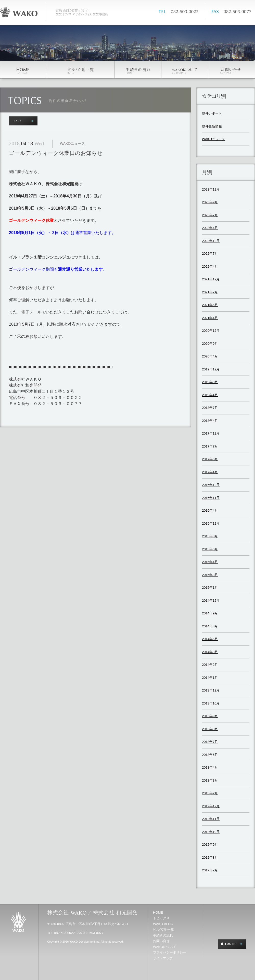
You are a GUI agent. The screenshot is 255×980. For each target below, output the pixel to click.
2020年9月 (210, 344)
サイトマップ (163, 958)
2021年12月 (211, 279)
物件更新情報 (212, 126)
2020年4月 (210, 356)
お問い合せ (161, 941)
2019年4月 (210, 395)
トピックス (161, 918)
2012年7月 (210, 870)
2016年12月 (211, 485)
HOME (158, 912)
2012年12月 (211, 806)
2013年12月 (211, 690)
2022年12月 (211, 241)
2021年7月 (210, 292)
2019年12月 (211, 369)
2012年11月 (211, 819)
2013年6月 (210, 755)
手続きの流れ (163, 935)
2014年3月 (210, 652)
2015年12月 (211, 523)
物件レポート (212, 113)
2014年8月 (210, 626)
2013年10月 (211, 703)
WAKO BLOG (163, 924)
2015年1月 (210, 588)
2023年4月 (210, 228)
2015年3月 (210, 575)
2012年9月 (210, 845)
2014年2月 (210, 665)
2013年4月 (210, 767)
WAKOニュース (72, 143)
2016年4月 (210, 510)
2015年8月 (210, 536)
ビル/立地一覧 (163, 929)
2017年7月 (210, 446)
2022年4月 (210, 266)
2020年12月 (211, 331)
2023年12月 (211, 189)
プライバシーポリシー (170, 952)
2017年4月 (210, 472)
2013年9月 (210, 716)
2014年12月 (211, 601)
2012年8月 (210, 857)
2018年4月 (210, 421)
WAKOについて (165, 947)
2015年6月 (210, 549)
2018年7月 (210, 408)
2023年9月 (210, 202)
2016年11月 (211, 498)
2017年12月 (211, 433)
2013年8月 (210, 729)
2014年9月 (210, 613)
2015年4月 (210, 562)
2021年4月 (210, 318)
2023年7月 (210, 215)
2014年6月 (210, 639)
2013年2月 (210, 793)
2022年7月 (210, 254)
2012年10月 (211, 832)
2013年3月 (210, 780)
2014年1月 (210, 678)
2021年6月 (210, 305)
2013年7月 (210, 742)
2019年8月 (210, 382)
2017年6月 (210, 459)
